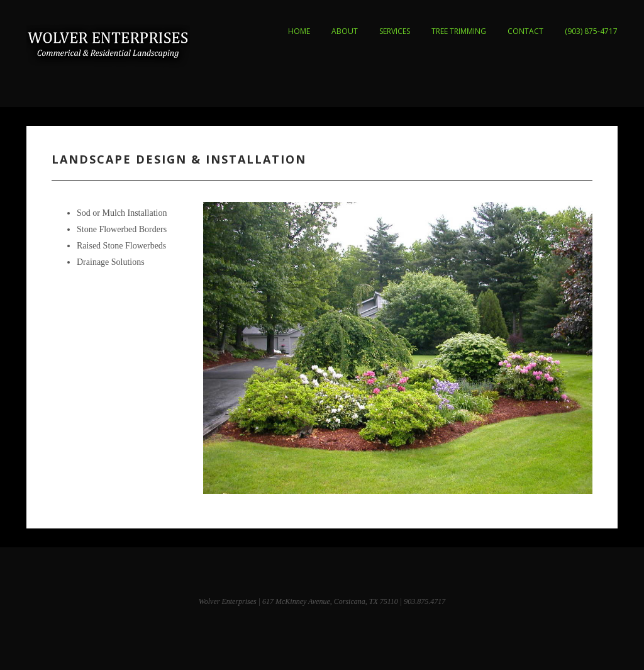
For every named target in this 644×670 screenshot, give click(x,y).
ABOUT (345, 31)
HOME (299, 31)
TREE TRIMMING (459, 31)
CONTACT (525, 31)
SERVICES (395, 31)
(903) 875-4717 (591, 31)
